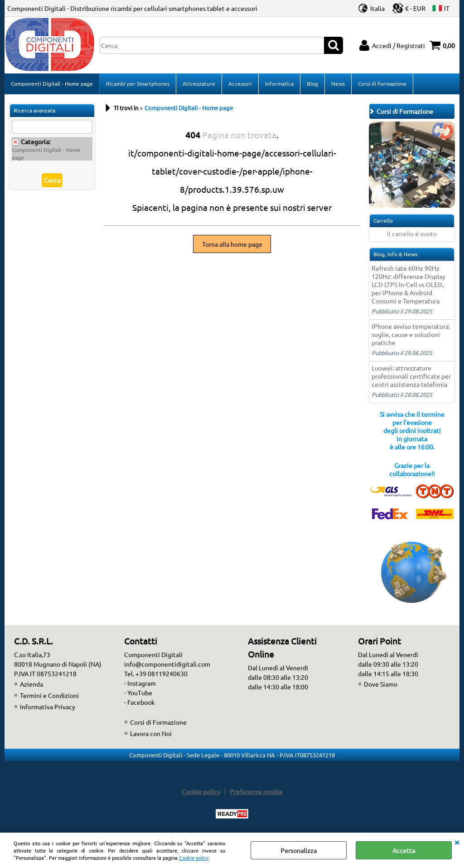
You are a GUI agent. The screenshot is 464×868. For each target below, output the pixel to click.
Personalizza (299, 850)
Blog (312, 83)
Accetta (404, 850)
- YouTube (138, 692)
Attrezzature (199, 83)
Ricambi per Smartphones (138, 83)
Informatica (279, 83)
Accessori (240, 83)
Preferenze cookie (256, 791)
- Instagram (140, 683)
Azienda (31, 684)
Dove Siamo (381, 684)
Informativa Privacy (48, 707)
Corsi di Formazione (382, 83)
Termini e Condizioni (49, 695)
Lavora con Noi (151, 733)
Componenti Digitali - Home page (52, 83)
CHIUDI (457, 842)
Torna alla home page (232, 244)
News (338, 83)
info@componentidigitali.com (167, 664)
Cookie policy (194, 858)
